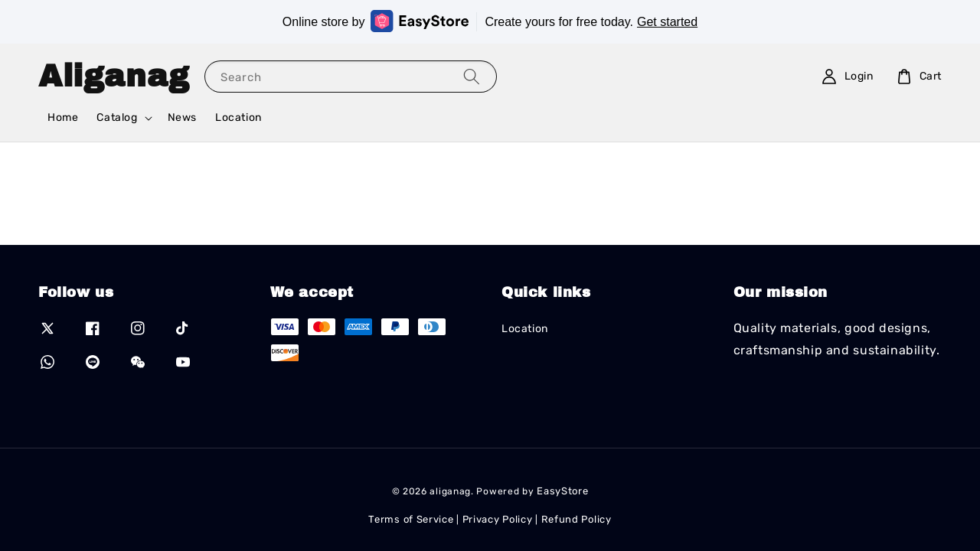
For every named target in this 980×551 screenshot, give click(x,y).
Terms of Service (411, 519)
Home (63, 117)
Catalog (117, 117)
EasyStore (562, 491)
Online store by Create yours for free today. (490, 21)
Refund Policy (577, 519)
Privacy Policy (498, 519)
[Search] (472, 76)
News (182, 117)
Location (238, 117)
